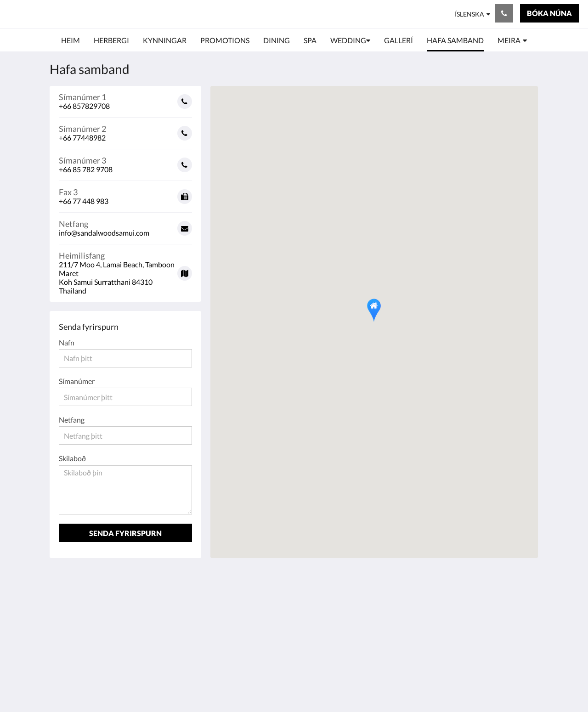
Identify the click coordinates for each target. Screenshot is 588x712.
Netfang (72, 420)
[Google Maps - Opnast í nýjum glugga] (125, 270)
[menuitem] (71, 40)
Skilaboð (72, 458)
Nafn (67, 342)
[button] (374, 310)
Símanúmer (77, 381)
